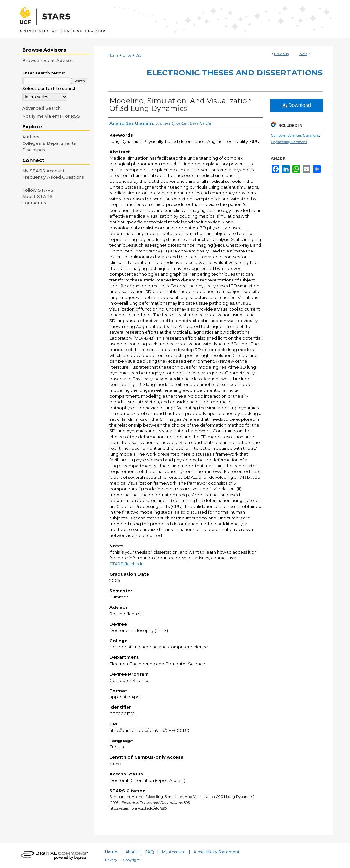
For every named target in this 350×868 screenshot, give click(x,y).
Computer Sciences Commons (295, 135)
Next (303, 54)
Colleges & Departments (49, 143)
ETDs (127, 55)
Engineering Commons (289, 142)
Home (113, 55)
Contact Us (34, 203)
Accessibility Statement (217, 852)
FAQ (150, 852)
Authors (31, 137)
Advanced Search (41, 108)
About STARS (37, 196)
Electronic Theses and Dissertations (235, 73)
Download (296, 105)
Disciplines (34, 150)
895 (138, 55)
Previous (281, 54)
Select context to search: (50, 88)
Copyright (132, 860)
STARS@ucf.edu (127, 564)
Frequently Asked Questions (53, 177)
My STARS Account (43, 171)
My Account (174, 852)
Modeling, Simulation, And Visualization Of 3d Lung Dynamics (181, 105)
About (131, 852)
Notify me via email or (51, 116)
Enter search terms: (44, 73)
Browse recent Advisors (48, 60)
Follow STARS (38, 190)
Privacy (111, 860)
